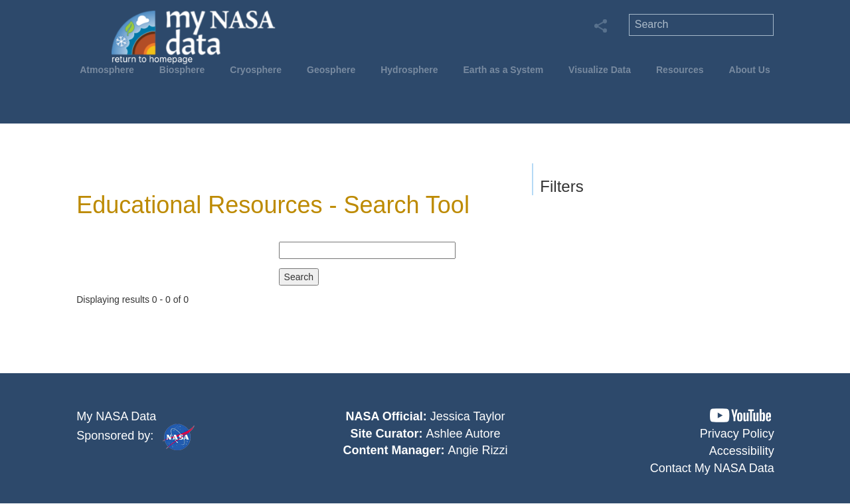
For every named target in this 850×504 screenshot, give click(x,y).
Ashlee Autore (463, 434)
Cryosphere (256, 70)
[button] (740, 415)
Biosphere (182, 70)
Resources (680, 70)
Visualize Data (600, 70)
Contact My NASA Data (712, 468)
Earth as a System (504, 70)
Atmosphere (107, 70)
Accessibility (742, 451)
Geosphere (331, 70)
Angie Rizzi (477, 450)
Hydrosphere (409, 70)
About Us (750, 70)
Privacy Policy (737, 434)
